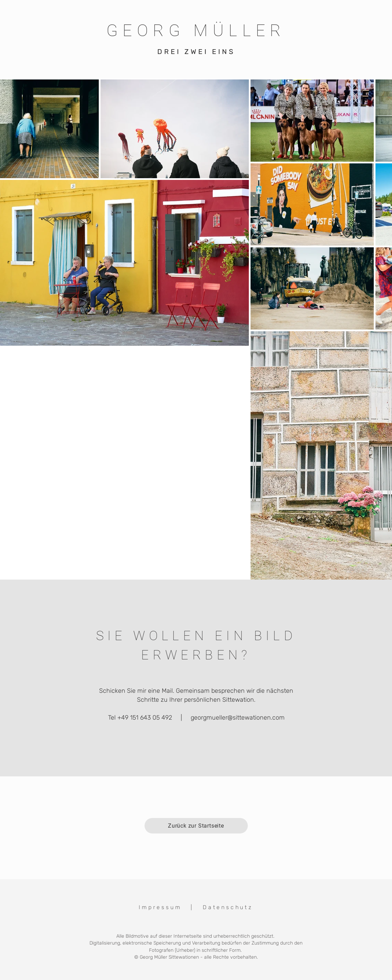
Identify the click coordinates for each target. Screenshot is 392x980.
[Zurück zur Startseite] (196, 826)
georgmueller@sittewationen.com (238, 718)
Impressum (160, 907)
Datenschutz (228, 907)
